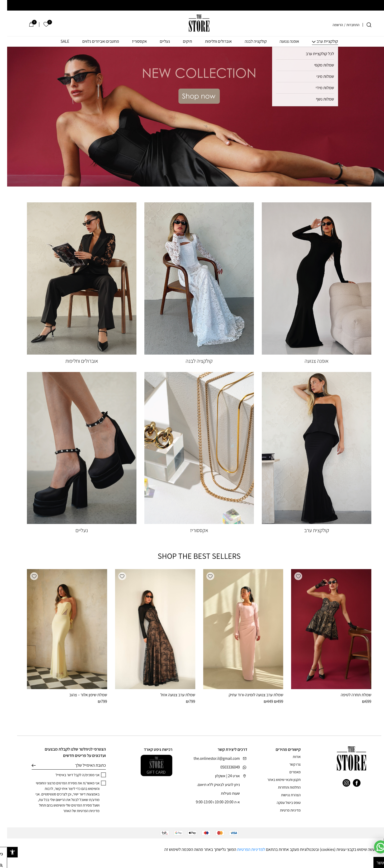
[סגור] (380, 842)
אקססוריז (132, 41)
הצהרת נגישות (284, 795)
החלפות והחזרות (282, 787)
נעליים (158, 41)
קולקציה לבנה (248, 41)
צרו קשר (288, 764)
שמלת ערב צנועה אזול (171, 695)
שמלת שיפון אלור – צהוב (81, 695)
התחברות (346, 25)
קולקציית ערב (320, 41)
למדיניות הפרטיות (244, 849)
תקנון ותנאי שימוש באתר (277, 780)
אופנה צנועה (282, 41)
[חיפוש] (362, 25)
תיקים (180, 41)
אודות (290, 757)
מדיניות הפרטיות (81, 811)
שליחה (27, 765)
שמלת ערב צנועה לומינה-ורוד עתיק (249, 695)
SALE (58, 41)
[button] (291, 576)
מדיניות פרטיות (283, 810)
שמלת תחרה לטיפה (349, 695)
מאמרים (288, 772)
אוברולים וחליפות (211, 41)
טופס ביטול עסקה (282, 803)
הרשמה (331, 25)
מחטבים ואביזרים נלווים (94, 41)
